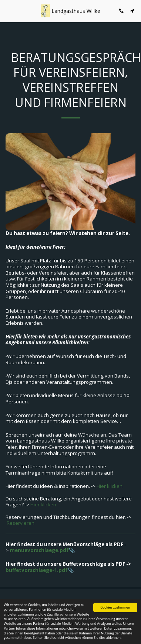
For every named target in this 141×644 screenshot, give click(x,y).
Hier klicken (110, 486)
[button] (8, 11)
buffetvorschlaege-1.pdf (37, 570)
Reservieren (21, 523)
